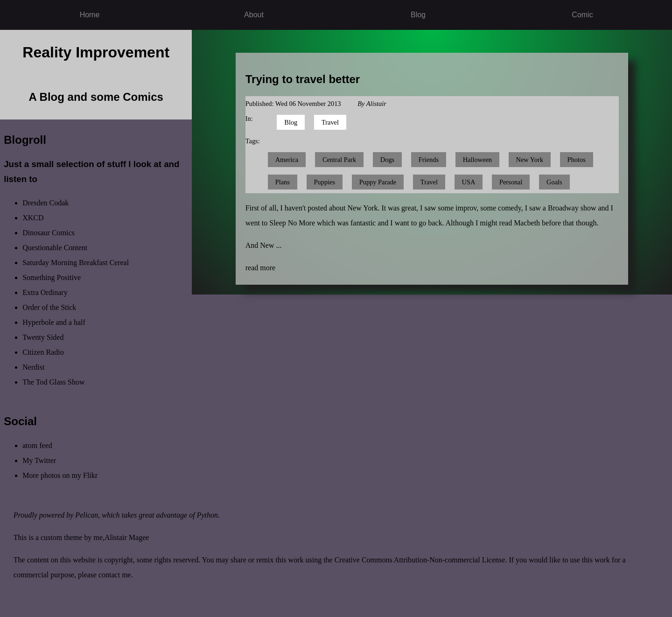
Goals (554, 182)
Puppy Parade (378, 182)
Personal (511, 182)
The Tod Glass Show (53, 382)
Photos (577, 160)
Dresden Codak (45, 203)
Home (90, 15)
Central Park (339, 160)
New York (530, 160)
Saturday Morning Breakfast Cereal (76, 263)
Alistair (376, 104)
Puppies (325, 182)
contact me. (116, 575)
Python (207, 515)
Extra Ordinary (45, 292)
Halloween (477, 160)
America (287, 160)
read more (260, 268)
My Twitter (39, 460)
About (254, 15)
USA (469, 182)
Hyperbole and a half (54, 322)
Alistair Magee (127, 537)
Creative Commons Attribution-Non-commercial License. (421, 560)
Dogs (387, 160)
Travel (330, 122)
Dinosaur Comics (49, 233)
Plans (283, 182)
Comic (582, 15)
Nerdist (33, 367)
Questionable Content (55, 248)
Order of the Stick (49, 307)
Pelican (87, 515)
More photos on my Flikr (60, 475)
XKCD (33, 218)
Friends (429, 160)
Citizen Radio (43, 352)
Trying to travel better (303, 79)
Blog (418, 15)
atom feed (37, 445)
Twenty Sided (43, 337)
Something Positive (52, 277)
